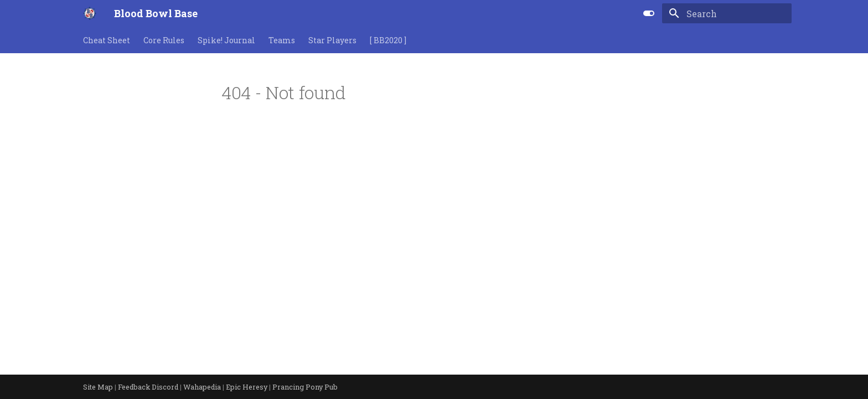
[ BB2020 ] (388, 40)
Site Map (99, 387)
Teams (282, 40)
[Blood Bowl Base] (90, 13)
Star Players (332, 40)
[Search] (727, 13)
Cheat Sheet (107, 40)
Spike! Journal (226, 40)
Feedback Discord (149, 387)
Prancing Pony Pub (305, 387)
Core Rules (164, 40)
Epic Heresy (247, 387)
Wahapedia (203, 387)
